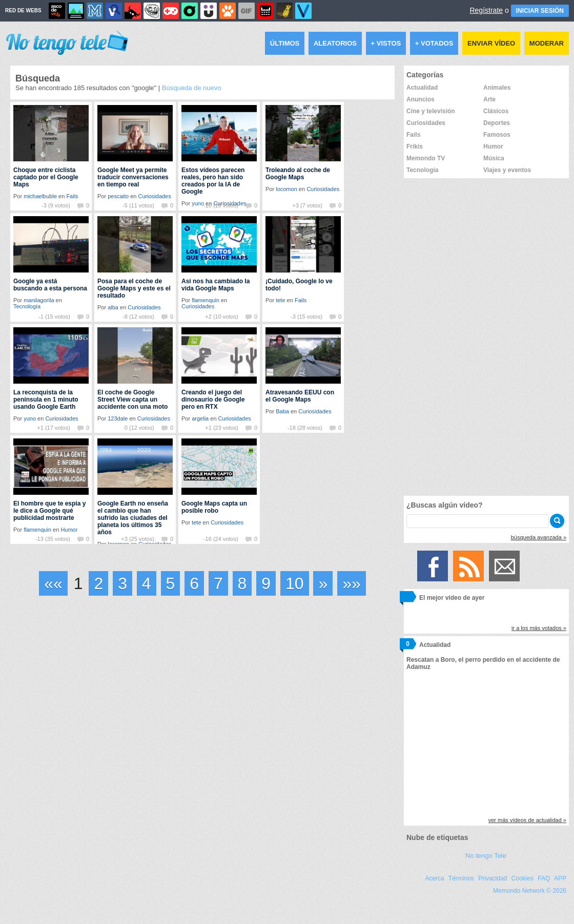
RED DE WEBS (23, 10)
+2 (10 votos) (222, 317)
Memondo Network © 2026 (530, 891)
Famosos (497, 135)
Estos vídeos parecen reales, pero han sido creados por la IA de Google (213, 181)
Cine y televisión (431, 111)
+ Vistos (386, 43)
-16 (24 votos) (221, 539)
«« (53, 583)
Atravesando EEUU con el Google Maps (300, 396)
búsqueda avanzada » (539, 537)
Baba (282, 411)
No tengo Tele (486, 856)
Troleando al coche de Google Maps (298, 174)
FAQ (544, 878)
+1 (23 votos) (222, 428)
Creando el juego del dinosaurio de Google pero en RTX (213, 400)
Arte (489, 99)
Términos (461, 878)
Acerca (434, 878)
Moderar (547, 43)
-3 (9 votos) (56, 205)
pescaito (118, 196)
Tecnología (27, 306)
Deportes (497, 123)
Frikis (415, 146)
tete (280, 300)
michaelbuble (40, 196)
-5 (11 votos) (138, 205)
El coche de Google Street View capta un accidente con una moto (132, 400)
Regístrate (486, 10)
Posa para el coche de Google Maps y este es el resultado (134, 288)
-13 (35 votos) (53, 539)
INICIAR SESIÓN (540, 11)
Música (494, 158)
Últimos (285, 43)
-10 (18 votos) (221, 205)
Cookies (522, 878)
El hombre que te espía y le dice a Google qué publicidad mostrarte (49, 511)
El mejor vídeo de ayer (452, 598)
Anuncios (421, 99)
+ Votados (434, 43)
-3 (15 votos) (306, 317)
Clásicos (496, 111)
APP (560, 878)
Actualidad (422, 88)
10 (295, 583)
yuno (30, 418)
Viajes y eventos (507, 170)
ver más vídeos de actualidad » (527, 820)
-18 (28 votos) (305, 428)
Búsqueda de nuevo (192, 88)
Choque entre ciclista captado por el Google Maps (46, 177)
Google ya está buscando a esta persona (50, 285)
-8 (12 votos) (138, 317)
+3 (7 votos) (307, 205)
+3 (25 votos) (138, 539)
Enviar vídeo (491, 43)
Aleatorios (335, 43)
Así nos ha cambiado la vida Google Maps (216, 285)
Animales (497, 88)
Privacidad (493, 878)
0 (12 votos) (139, 428)
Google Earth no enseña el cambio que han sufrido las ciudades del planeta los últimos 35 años (133, 518)
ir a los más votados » (539, 628)
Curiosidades (155, 196)
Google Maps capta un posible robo (214, 507)
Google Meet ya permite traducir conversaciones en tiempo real (133, 177)
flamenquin (206, 300)
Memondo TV (426, 158)
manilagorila (39, 300)
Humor (69, 530)
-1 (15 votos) (54, 317)
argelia (200, 418)
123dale (118, 418)
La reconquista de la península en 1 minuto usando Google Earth (46, 400)
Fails (72, 196)
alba (113, 307)
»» (352, 583)
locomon (286, 189)
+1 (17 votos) (54, 428)
